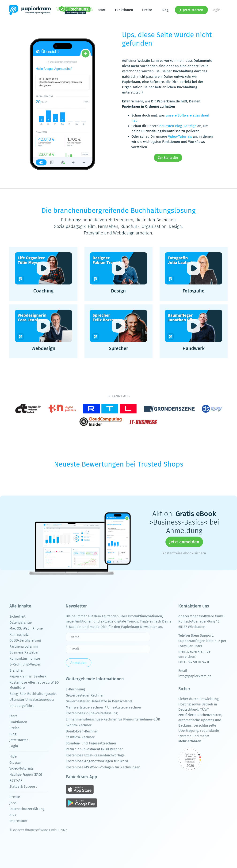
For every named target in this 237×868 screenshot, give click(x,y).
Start (102, 10)
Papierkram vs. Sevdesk (28, 676)
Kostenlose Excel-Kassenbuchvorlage (95, 755)
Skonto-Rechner (79, 725)
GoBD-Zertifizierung (25, 640)
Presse (15, 797)
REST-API (16, 780)
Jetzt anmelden (184, 542)
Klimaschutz (19, 634)
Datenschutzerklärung (27, 809)
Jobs (13, 803)
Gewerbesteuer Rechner (85, 695)
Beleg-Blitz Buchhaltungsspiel (33, 694)
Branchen (17, 670)
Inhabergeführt (21, 706)
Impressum (18, 821)
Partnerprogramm (24, 646)
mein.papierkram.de (194, 651)
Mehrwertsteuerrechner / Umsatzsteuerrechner (104, 707)
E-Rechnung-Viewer (25, 664)
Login (216, 10)
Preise (147, 10)
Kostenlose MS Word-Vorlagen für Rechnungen (103, 767)
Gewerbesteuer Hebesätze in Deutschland (99, 701)
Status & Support (23, 786)
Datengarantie (21, 623)
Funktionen (124, 10)
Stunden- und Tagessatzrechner (91, 743)
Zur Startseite (168, 158)
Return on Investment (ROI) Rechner (94, 749)
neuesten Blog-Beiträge (178, 126)
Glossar (15, 763)
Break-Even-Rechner (82, 731)
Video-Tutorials (180, 136)
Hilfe (13, 756)
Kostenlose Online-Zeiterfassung (92, 713)
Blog (165, 10)
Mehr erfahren (190, 741)
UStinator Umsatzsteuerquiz (32, 700)
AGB (13, 815)
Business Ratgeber (24, 652)
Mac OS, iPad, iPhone (26, 628)
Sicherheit (17, 616)
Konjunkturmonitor (25, 658)
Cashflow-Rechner (80, 737)
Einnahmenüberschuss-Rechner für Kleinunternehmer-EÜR (113, 719)
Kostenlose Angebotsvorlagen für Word (97, 761)
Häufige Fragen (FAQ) (26, 775)
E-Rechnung (75, 689)
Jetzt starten (191, 10)
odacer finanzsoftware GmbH (201, 616)
